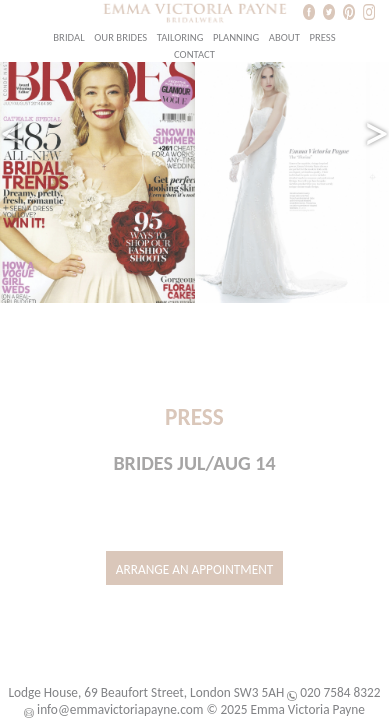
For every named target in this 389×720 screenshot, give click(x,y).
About (284, 37)
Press (322, 37)
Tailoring (180, 37)
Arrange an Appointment (195, 569)
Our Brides (120, 37)
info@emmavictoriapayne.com (120, 709)
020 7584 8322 (340, 692)
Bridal (68, 37)
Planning (236, 37)
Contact (194, 54)
